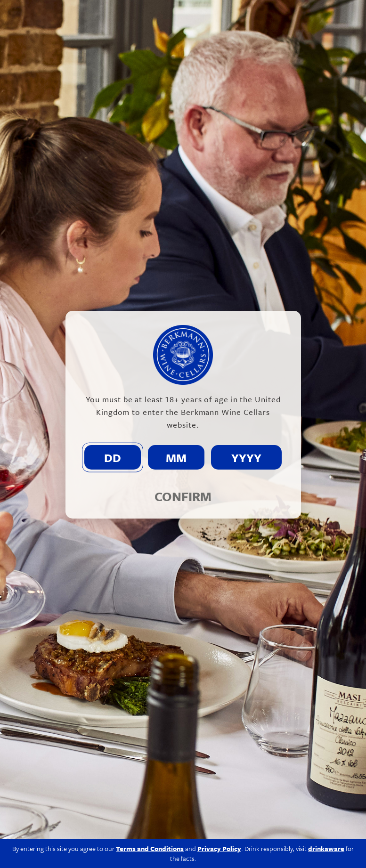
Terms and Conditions (150, 848)
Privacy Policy (219, 848)
